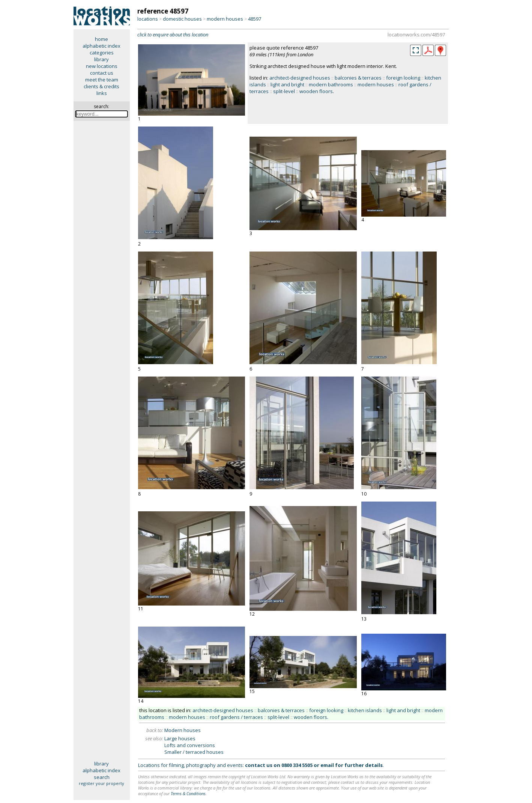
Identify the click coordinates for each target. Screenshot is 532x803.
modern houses (225, 19)
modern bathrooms (331, 84)
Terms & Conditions (188, 793)
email (327, 765)
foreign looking (403, 78)
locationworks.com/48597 (416, 35)
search (102, 777)
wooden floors (316, 91)
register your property (101, 783)
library (101, 59)
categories (102, 53)
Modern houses (183, 730)
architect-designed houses (300, 78)
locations (148, 19)
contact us (102, 73)
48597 (255, 19)
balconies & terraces (358, 78)
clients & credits (101, 86)
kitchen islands (365, 710)
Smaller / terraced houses (194, 752)
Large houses (180, 738)
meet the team (102, 80)
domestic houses (182, 19)
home (101, 39)
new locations (102, 66)
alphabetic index (101, 46)
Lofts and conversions (190, 745)
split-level (284, 91)
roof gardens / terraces (236, 717)
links (102, 93)
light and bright (287, 84)
